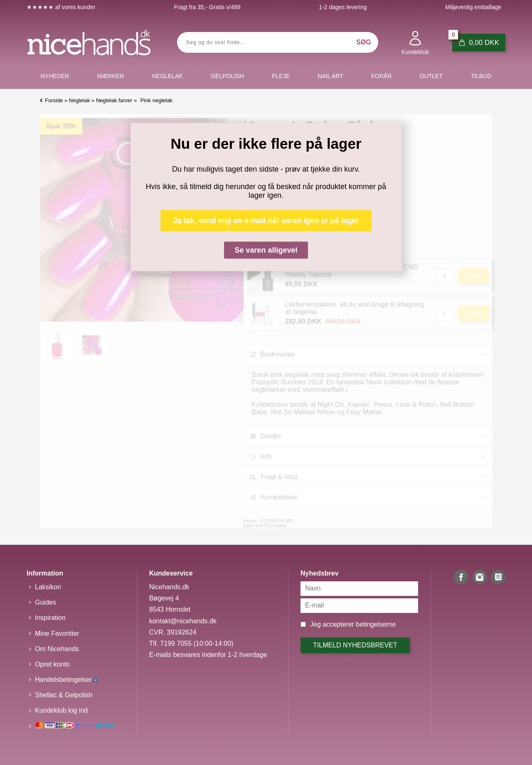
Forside (54, 100)
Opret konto (52, 664)
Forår (381, 76)
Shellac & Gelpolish (64, 695)
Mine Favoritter (57, 633)
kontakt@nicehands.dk (183, 621)
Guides (46, 602)
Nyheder (55, 76)
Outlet (431, 76)
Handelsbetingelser (66, 680)
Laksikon (48, 587)
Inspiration (50, 618)
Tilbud (481, 76)
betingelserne (376, 624)
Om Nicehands (57, 649)
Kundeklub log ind (61, 710)
